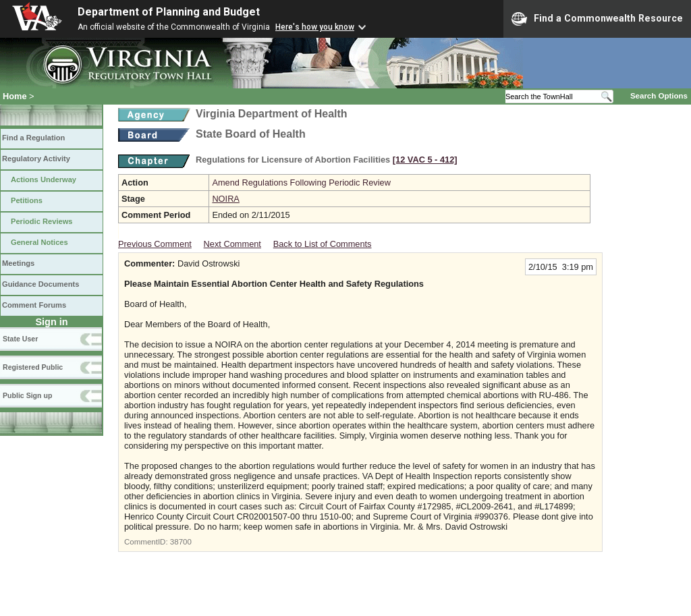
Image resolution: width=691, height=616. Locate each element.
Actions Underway (44, 179)
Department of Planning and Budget (169, 12)
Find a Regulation (33, 138)
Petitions (27, 200)
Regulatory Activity (36, 159)
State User (20, 339)
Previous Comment (155, 244)
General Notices (39, 242)
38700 (181, 542)
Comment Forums (34, 305)
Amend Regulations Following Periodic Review (301, 183)
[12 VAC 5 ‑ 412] (425, 160)
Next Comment (232, 244)
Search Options (659, 96)
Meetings (18, 263)
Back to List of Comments (323, 244)
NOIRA (226, 199)
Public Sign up (27, 395)
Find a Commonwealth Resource (597, 19)
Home (15, 96)
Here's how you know (315, 27)
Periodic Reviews (42, 221)
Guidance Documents (40, 284)
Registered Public (33, 367)
